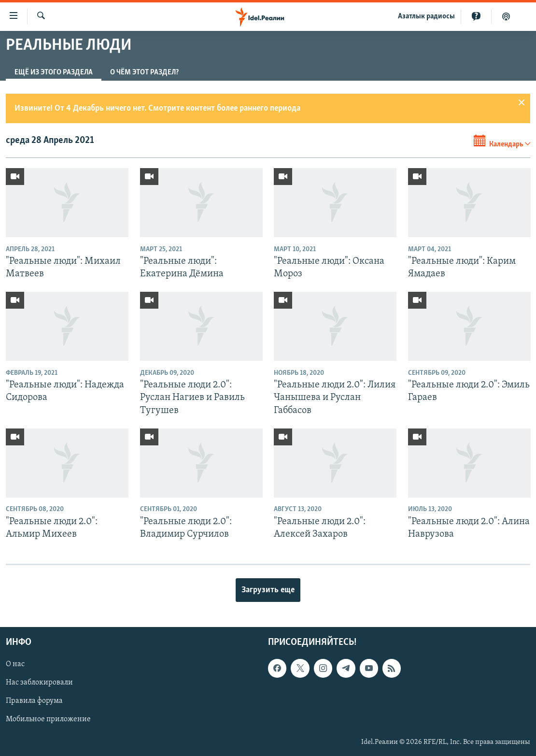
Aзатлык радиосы (426, 16)
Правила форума (34, 701)
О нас (15, 665)
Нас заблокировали (39, 683)
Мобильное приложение (48, 720)
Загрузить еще (268, 590)
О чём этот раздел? (144, 72)
